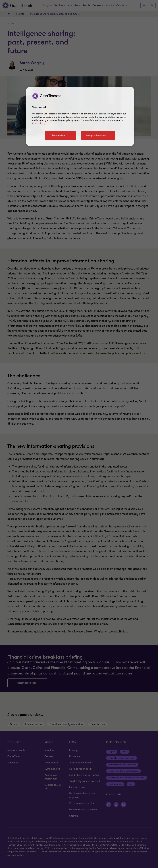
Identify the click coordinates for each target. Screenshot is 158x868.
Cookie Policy (39, 123)
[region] (80, 116)
